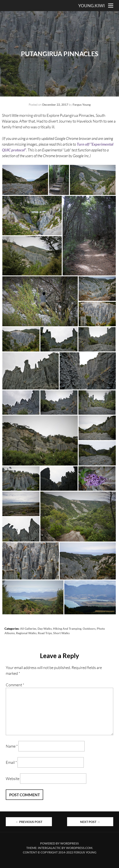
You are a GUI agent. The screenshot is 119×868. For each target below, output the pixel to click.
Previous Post (29, 822)
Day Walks (45, 629)
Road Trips (45, 633)
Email (11, 762)
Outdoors (89, 629)
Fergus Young (82, 105)
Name (12, 746)
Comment (15, 685)
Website (13, 778)
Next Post (90, 822)
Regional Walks (26, 633)
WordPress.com (79, 848)
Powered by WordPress (59, 843)
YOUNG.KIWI (91, 6)
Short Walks (61, 633)
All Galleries (28, 629)
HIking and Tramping (67, 629)
